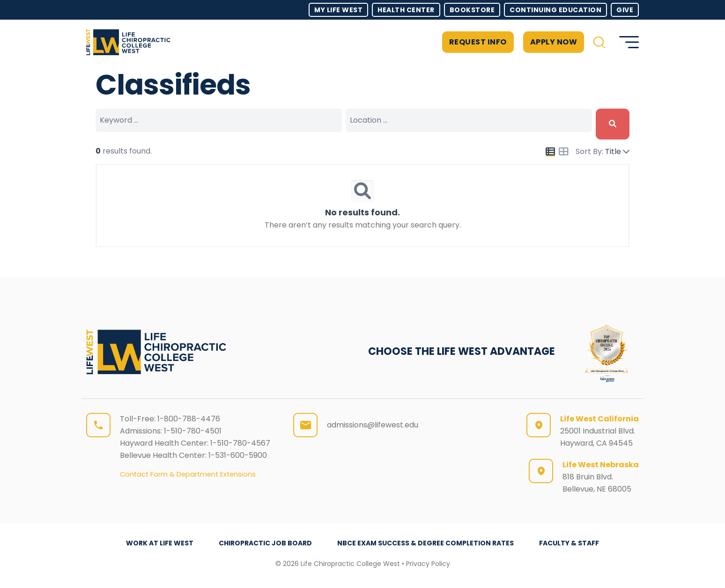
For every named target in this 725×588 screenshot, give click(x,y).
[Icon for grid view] (563, 152)
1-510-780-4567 (240, 443)
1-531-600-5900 (238, 455)
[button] (599, 42)
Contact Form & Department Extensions (188, 474)
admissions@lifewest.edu (373, 425)
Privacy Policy (428, 564)
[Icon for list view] (550, 152)
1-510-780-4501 (193, 431)
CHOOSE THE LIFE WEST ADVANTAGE (462, 351)
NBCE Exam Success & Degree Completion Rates (425, 543)
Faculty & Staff (569, 543)
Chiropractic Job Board (265, 543)
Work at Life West (160, 543)
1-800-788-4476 (189, 419)
